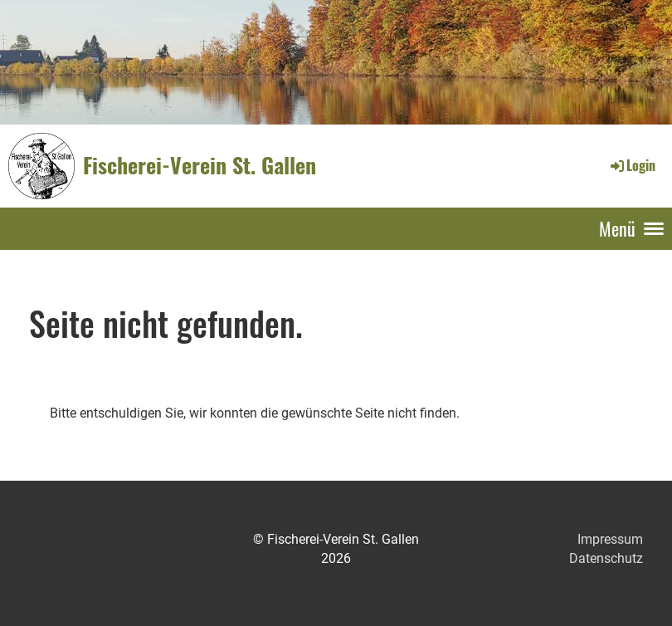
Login (632, 165)
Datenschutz (606, 558)
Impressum (610, 539)
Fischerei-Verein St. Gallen (200, 165)
